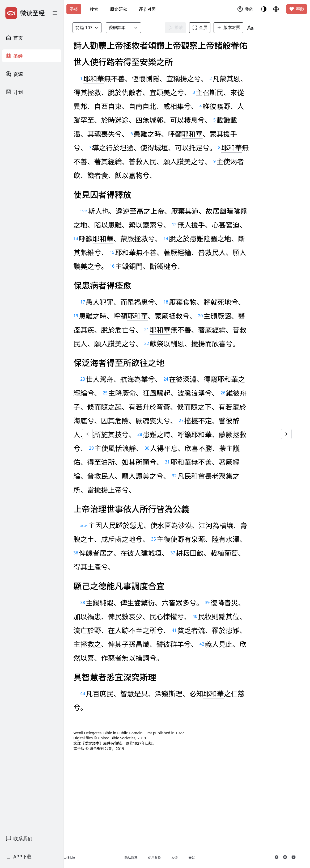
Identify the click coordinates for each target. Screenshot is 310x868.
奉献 (297, 9)
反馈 (204, 858)
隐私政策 (161, 858)
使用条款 (184, 858)
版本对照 (241, 28)
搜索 (94, 9)
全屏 (212, 28)
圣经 (74, 9)
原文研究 (118, 9)
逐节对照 (147, 9)
